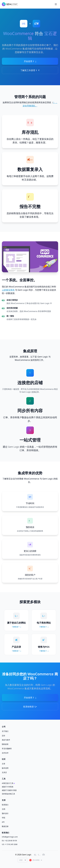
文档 (4, 809)
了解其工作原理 (30, 70)
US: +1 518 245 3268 (10, 844)
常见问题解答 (7, 749)
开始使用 (30, 61)
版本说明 (5, 768)
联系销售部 (30, 707)
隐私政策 (5, 744)
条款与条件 (6, 740)
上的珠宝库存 (8, 290)
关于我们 (5, 731)
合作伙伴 (5, 753)
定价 (4, 735)
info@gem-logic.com (10, 837)
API (3, 822)
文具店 (4, 772)
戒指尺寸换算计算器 (9, 790)
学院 (4, 818)
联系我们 (5, 805)
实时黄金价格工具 (8, 794)
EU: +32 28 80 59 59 (9, 841)
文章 (4, 764)
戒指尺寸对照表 (8, 787)
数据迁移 (5, 826)
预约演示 (5, 813)
